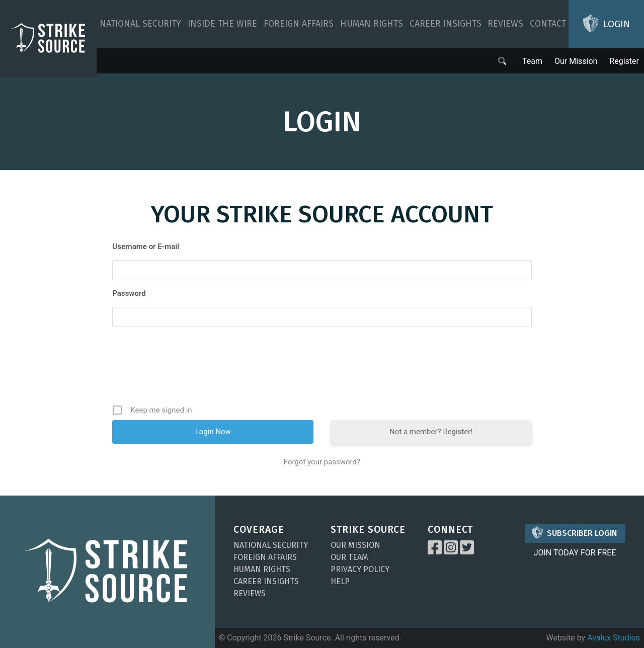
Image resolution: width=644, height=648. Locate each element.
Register (624, 61)
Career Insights (446, 24)
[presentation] (323, 369)
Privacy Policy (360, 569)
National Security (140, 24)
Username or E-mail (146, 247)
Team (532, 61)
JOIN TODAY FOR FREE (575, 553)
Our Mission (576, 61)
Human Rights (372, 24)
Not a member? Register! (431, 432)
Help (340, 581)
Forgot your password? (322, 462)
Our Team (349, 557)
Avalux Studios (614, 638)
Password (129, 293)
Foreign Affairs (299, 24)
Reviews (505, 24)
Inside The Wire (222, 24)
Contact (548, 24)
